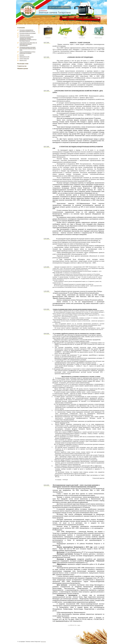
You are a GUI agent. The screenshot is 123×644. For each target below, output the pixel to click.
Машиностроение (23, 68)
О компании (21, 28)
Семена (65, 38)
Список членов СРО (24, 59)
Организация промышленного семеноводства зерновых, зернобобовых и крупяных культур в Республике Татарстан (28, 39)
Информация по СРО (24, 57)
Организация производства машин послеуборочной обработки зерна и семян (28, 49)
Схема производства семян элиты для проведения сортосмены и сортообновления (28, 44)
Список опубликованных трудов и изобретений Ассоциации (27, 52)
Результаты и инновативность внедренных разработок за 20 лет (27, 31)
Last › (79, 625)
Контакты (22, 55)
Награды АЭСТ (23, 60)
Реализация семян (23, 64)
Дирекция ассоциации (25, 35)
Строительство (22, 66)
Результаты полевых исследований (28, 33)
